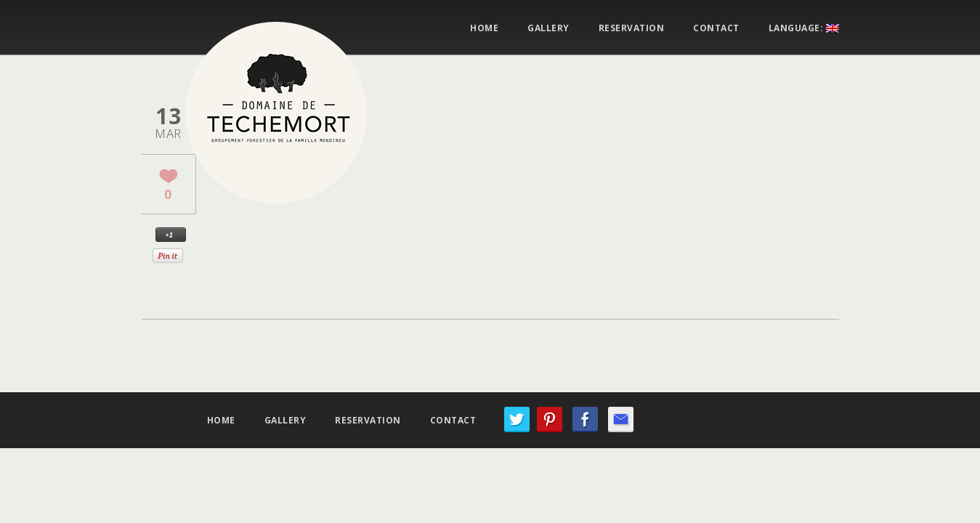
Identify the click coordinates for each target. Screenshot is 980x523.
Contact (716, 28)
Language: (804, 28)
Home (484, 28)
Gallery (548, 28)
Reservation (632, 28)
